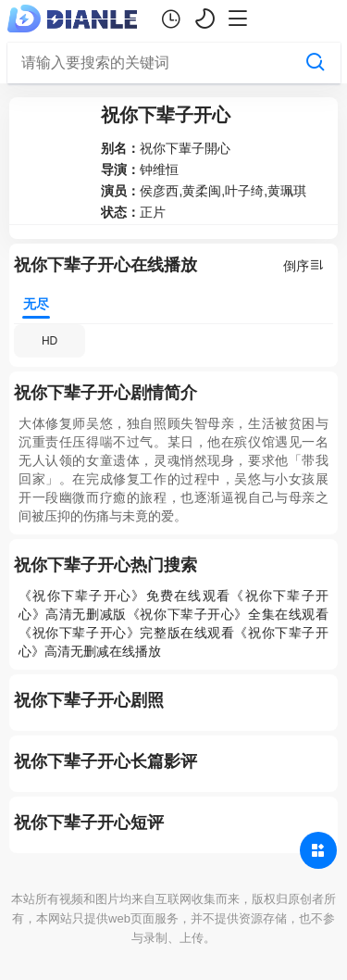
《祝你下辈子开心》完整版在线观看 (126, 633)
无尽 (41, 298)
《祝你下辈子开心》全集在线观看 (228, 614)
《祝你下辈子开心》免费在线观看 (124, 596)
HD (50, 341)
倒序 (304, 265)
